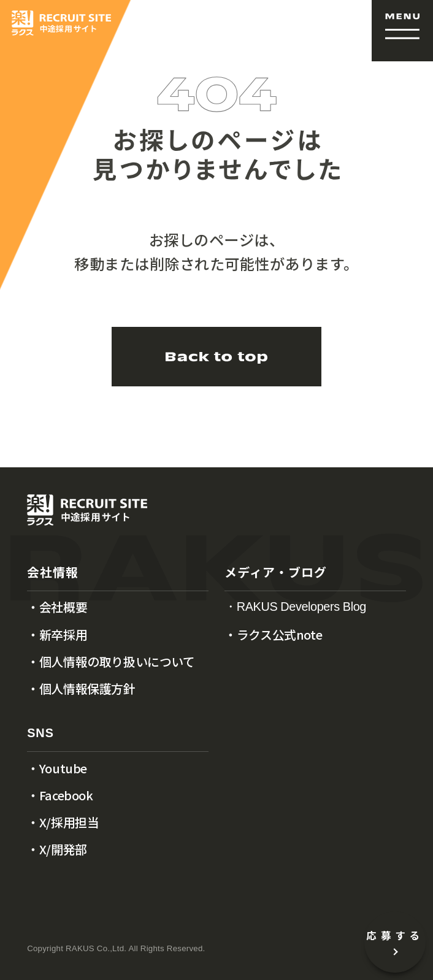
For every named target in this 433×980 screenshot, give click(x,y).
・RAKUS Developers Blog (295, 607)
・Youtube (57, 768)
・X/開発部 (57, 849)
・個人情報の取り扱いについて (111, 662)
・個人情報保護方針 (81, 689)
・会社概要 (57, 607)
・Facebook (60, 795)
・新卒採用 (57, 635)
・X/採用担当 (63, 822)
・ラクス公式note (273, 635)
